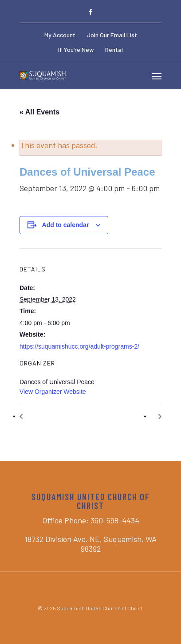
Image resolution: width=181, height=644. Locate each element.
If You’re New (76, 49)
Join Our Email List (112, 35)
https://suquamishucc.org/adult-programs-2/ (79, 346)
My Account (60, 35)
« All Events (39, 112)
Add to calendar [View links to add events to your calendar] (66, 225)
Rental (114, 49)
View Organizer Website (53, 392)
